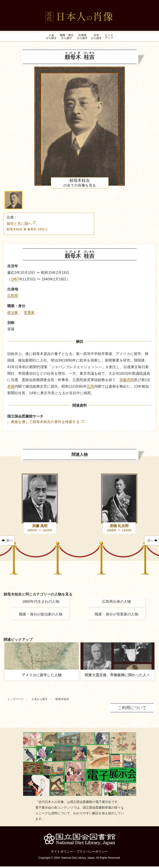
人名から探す (40, 701)
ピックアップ (112, 37)
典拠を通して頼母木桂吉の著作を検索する (46, 423)
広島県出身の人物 (116, 603)
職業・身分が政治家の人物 (41, 616)
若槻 (11, 388)
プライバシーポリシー (92, 853)
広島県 (13, 297)
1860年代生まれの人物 (41, 603)
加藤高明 (127, 381)
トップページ (15, 701)
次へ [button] (150, 542)
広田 (90, 388)
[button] (13, 202)
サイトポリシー (62, 853)
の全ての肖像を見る (80, 184)
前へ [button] (9, 542)
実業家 (29, 314)
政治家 (13, 314)
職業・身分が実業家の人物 (116, 616)
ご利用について (132, 709)
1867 (15, 281)
